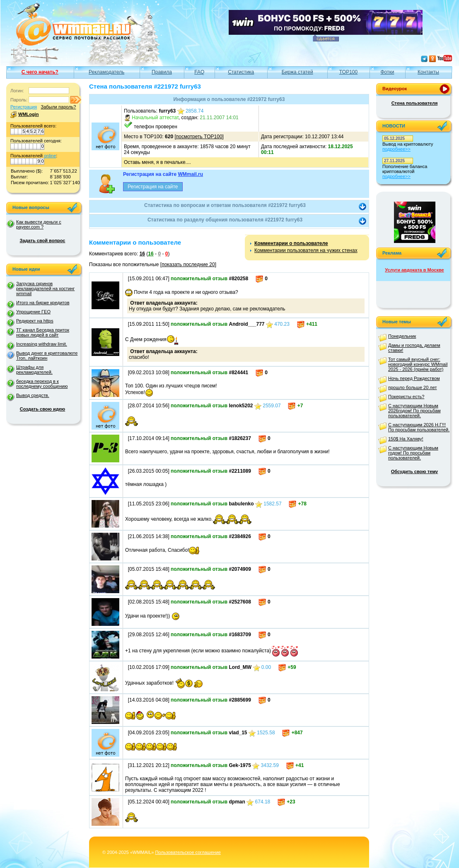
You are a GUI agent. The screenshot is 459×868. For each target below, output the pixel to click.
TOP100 (348, 72)
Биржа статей (297, 72)
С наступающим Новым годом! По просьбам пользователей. (413, 453)
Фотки (387, 72)
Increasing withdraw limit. (42, 344)
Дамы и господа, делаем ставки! (414, 348)
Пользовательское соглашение (188, 852)
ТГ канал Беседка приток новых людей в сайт (43, 332)
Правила (162, 72)
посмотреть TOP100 (199, 137)
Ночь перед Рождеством (414, 378)
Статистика (241, 72)
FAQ (199, 72)
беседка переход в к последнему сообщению (42, 384)
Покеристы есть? (406, 397)
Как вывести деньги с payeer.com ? (39, 224)
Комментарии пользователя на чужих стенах (306, 250)
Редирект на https (35, 321)
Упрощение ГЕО (33, 312)
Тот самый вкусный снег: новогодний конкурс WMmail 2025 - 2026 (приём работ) (418, 364)
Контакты (428, 72)
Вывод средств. (33, 395)
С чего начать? (40, 72)
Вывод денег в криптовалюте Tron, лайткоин (47, 356)
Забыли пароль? (58, 107)
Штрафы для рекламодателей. (34, 370)
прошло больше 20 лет (413, 387)
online (50, 156)
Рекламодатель (106, 72)
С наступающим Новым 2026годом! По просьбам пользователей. (414, 411)
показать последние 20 (188, 264)
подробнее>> (396, 149)
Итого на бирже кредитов (43, 303)
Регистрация (24, 107)
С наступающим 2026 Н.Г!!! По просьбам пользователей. (419, 427)
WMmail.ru (190, 174)
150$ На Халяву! (406, 439)
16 (142, 254)
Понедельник (402, 336)
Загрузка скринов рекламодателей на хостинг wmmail (45, 289)
